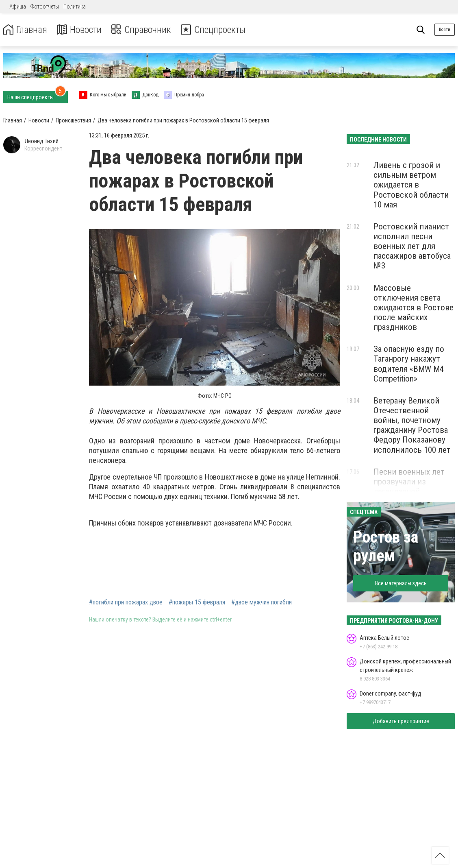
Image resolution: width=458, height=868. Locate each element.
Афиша (18, 7)
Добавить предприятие (401, 721)
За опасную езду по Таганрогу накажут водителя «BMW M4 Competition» (409, 364)
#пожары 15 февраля (197, 602)
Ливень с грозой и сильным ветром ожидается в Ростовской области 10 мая (411, 185)
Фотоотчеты (45, 7)
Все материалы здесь (401, 583)
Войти (445, 29)
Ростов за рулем (386, 546)
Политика (75, 7)
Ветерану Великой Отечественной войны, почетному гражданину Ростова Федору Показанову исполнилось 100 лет (412, 425)
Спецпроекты (217, 30)
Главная (26, 30)
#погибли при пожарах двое (126, 602)
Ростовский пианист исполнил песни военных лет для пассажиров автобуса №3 (412, 246)
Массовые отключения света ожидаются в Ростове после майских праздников (414, 308)
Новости (81, 30)
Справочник (144, 30)
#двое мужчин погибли (262, 602)
